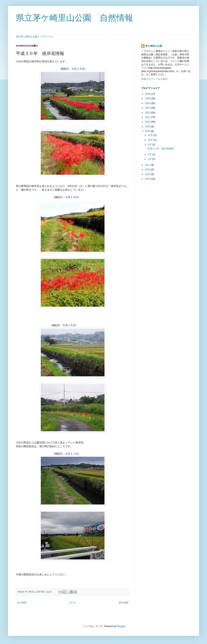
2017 (148, 165)
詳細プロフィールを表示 (154, 79)
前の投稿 (124, 603)
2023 (148, 108)
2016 (148, 170)
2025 (148, 99)
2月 (150, 159)
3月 (150, 154)
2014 (148, 179)
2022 (148, 113)
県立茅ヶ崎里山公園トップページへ (35, 37)
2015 (148, 174)
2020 (148, 122)
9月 (150, 144)
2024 (148, 103)
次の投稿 (22, 603)
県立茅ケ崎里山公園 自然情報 (75, 18)
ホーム (73, 603)
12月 (151, 135)
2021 (148, 117)
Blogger (121, 626)
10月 (151, 140)
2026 (148, 94)
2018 (148, 131)
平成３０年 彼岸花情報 (162, 149)
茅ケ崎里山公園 (154, 46)
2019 (148, 127)
